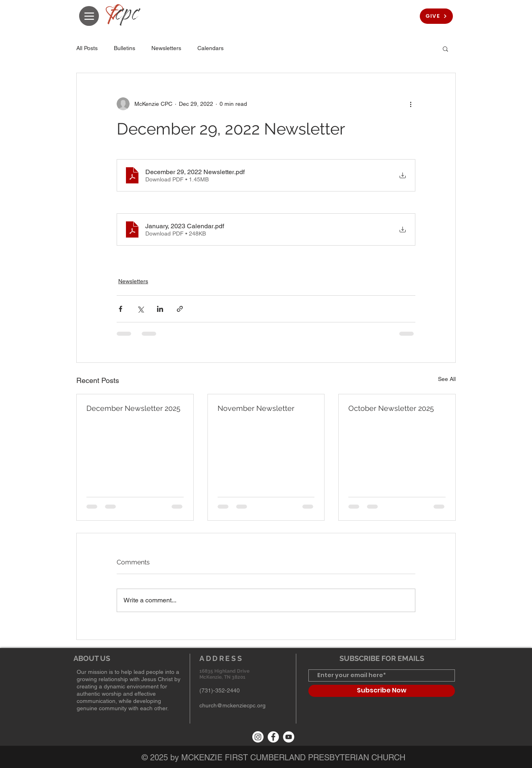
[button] (445, 48)
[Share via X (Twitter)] (140, 309)
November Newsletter (256, 408)
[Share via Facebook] (120, 309)
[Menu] (89, 16)
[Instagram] (258, 737)
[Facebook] (273, 737)
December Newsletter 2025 (133, 408)
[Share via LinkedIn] (160, 309)
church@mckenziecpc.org (232, 705)
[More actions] (411, 104)
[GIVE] (436, 16)
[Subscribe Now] (382, 691)
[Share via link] (180, 309)
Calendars (210, 48)
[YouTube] (289, 737)
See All (447, 379)
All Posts (87, 48)
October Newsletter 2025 (391, 408)
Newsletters (166, 48)
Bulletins (125, 48)
